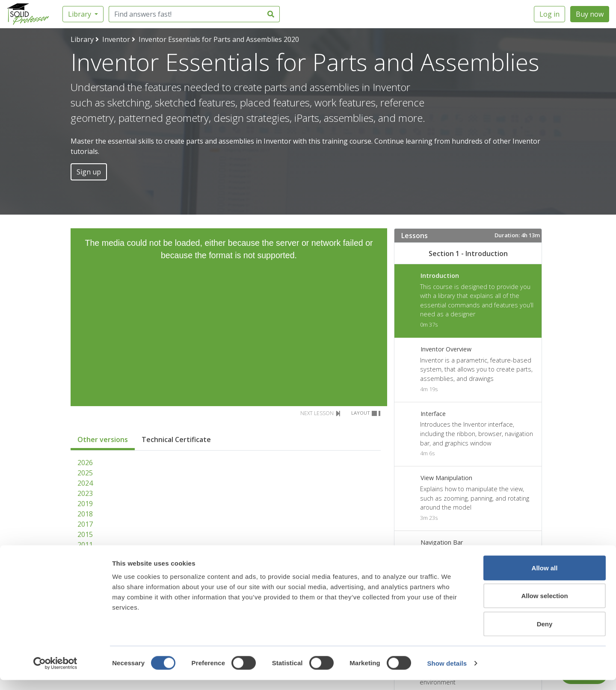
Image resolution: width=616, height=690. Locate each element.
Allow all (545, 578)
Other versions (103, 439)
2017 (85, 524)
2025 (85, 473)
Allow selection (544, 606)
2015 (85, 534)
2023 (85, 493)
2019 (85, 504)
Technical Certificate (176, 439)
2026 (85, 463)
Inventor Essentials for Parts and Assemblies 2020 (219, 39)
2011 (85, 545)
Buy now (590, 14)
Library (80, 14)
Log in (549, 14)
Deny (545, 634)
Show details (447, 673)
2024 (85, 483)
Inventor (116, 39)
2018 (85, 514)
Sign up (89, 172)
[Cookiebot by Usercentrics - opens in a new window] (55, 673)
